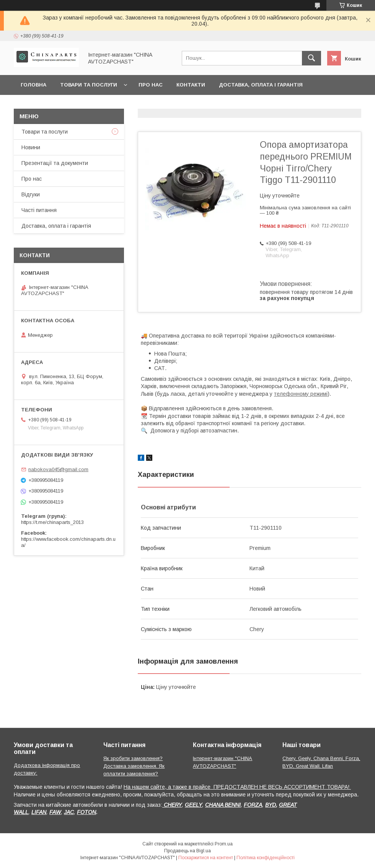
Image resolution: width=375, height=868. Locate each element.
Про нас (151, 85)
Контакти (191, 85)
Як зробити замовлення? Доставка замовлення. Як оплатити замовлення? (134, 766)
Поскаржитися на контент (206, 858)
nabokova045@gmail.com (58, 469)
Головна (33, 85)
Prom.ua (224, 844)
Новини (31, 147)
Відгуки (31, 194)
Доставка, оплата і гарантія (261, 85)
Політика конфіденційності (266, 858)
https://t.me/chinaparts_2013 (52, 522)
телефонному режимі (301, 394)
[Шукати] (311, 58)
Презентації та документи (55, 163)
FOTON (86, 812)
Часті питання (39, 210)
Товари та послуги (89, 85)
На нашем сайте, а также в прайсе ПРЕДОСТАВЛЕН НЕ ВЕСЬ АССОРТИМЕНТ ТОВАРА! (237, 787)
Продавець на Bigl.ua (187, 851)
